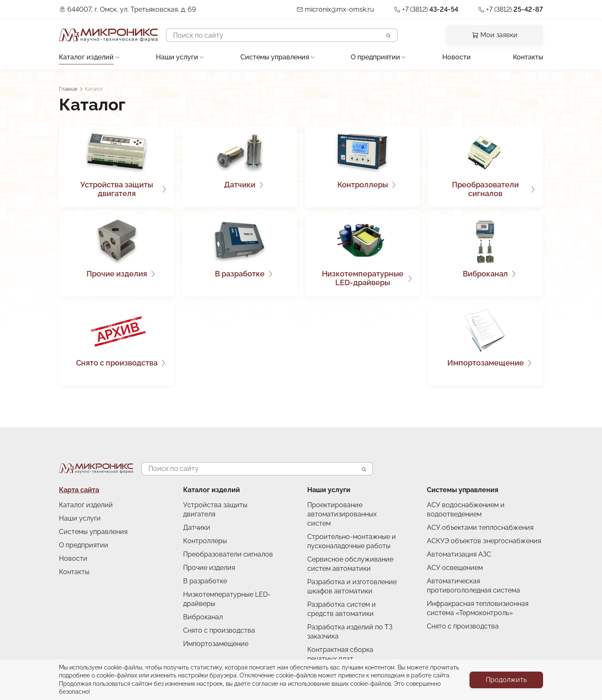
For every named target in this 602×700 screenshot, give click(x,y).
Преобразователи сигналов (485, 189)
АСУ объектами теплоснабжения (480, 528)
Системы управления (275, 57)
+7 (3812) (430, 9)
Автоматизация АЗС (459, 554)
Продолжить (506, 680)
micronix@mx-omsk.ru (339, 9)
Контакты (528, 57)
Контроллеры (363, 185)
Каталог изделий (86, 57)
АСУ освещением (455, 568)
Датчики (240, 185)
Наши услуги (177, 57)
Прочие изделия (117, 274)
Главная (68, 89)
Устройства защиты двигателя (117, 189)
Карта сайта (79, 490)
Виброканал (485, 274)
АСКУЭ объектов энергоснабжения (484, 541)
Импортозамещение (486, 363)
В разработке (240, 274)
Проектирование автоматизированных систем (342, 514)
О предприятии (375, 57)
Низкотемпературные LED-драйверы (363, 278)
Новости (457, 57)
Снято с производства (117, 363)
